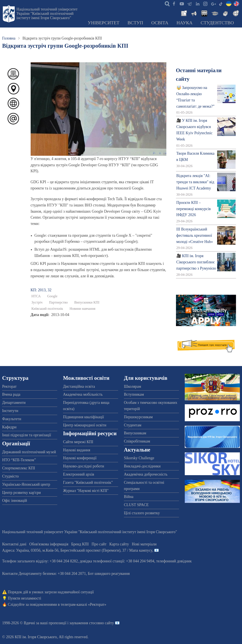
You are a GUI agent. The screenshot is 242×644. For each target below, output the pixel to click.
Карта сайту (119, 544)
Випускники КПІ (87, 302)
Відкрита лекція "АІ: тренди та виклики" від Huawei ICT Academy (195, 182)
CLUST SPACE (136, 505)
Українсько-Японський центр (26, 484)
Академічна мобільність (83, 394)
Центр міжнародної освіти (85, 425)
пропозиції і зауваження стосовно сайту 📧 (84, 623)
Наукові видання (77, 450)
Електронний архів (79, 474)
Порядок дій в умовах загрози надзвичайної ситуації (51, 592)
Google (52, 296)
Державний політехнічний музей (29, 452)
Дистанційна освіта (79, 386)
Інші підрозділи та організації (27, 435)
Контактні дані (14, 544)
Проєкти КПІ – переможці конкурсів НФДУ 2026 (194, 209)
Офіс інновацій (15, 501)
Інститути (10, 411)
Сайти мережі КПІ (78, 442)
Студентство (217, 23)
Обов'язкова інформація (49, 544)
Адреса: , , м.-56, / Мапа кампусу (77, 550)
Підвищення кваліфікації (83, 417)
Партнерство (58, 302)
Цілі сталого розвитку (142, 513)
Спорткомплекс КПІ (19, 468)
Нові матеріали (144, 544)
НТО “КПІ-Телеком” (19, 460)
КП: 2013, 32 (41, 290)
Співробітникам (137, 441)
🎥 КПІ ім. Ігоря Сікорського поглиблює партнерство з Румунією (196, 262)
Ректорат (9, 386)
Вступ (135, 23)
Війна (129, 497)
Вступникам (134, 394)
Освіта (160, 23)
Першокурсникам (138, 417)
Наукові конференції (80, 458)
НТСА (36, 296)
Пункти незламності (25, 598)
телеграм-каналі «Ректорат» (83, 604)
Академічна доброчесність (146, 474)
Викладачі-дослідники (142, 466)
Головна (9, 38)
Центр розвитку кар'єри (21, 493)
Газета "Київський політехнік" (88, 482)
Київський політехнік (47, 309)
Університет (104, 23)
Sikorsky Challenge (139, 458)
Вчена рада (11, 394)
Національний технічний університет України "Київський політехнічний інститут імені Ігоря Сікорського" (47, 14)
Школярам (132, 386)
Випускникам (135, 433)
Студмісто (10, 476)
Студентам (133, 425)
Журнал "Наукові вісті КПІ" (86, 491)
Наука (184, 23)
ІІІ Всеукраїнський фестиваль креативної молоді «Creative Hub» (195, 235)
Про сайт (99, 544)
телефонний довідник (174, 561)
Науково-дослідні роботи (84, 466)
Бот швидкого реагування (109, 574)
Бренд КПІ (80, 544)
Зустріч (37, 302)
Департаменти (14, 403)
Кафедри (9, 427)
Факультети (12, 419)
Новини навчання (83, 309)
